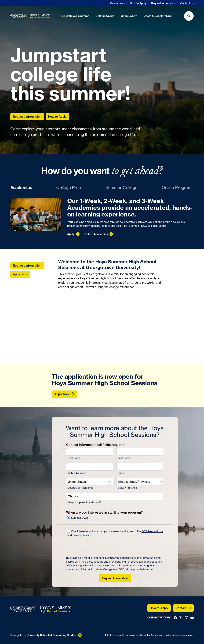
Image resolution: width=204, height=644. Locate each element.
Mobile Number (77, 473)
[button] (189, 16)
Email (121, 473)
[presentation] (90, 546)
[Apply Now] (64, 394)
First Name (74, 458)
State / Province (127, 488)
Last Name (124, 458)
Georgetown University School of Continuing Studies (143, 635)
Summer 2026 (77, 518)
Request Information (115, 578)
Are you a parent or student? (84, 502)
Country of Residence (80, 488)
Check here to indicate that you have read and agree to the (115, 533)
